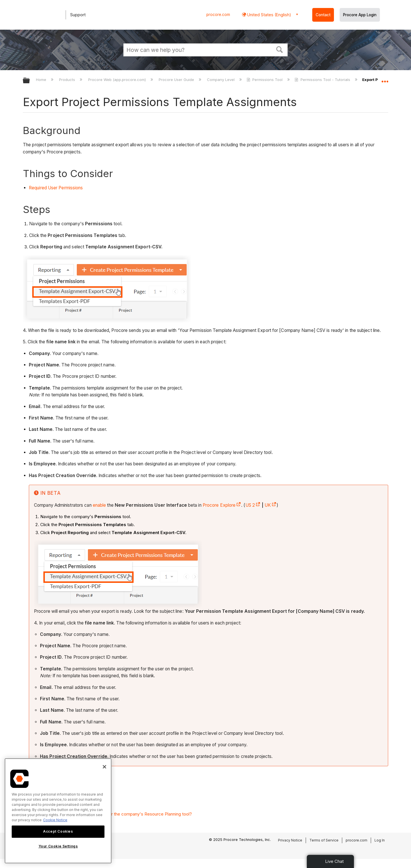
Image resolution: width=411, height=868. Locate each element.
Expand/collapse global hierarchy (30, 81)
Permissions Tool (265, 80)
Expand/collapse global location (385, 79)
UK (271, 505)
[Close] (104, 767)
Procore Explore (222, 505)
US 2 (253, 505)
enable (99, 505)
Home (42, 80)
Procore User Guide (177, 80)
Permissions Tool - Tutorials (323, 80)
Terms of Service (324, 840)
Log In (380, 840)
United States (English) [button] (269, 15)
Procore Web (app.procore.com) (118, 80)
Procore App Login (360, 15)
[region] (58, 811)
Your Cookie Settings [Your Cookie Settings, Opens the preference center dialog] (58, 846)
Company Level (221, 80)
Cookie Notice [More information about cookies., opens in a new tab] (55, 820)
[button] (280, 49)
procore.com (218, 15)
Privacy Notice (290, 840)
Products (68, 80)
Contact (323, 15)
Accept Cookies (58, 831)
